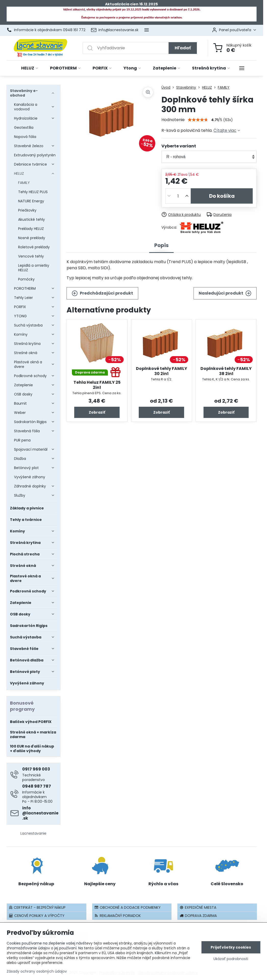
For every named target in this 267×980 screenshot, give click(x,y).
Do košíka (222, 196)
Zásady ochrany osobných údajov (37, 971)
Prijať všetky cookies (231, 947)
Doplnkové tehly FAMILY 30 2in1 (162, 371)
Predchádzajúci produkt (102, 293)
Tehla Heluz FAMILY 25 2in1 (97, 385)
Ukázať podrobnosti (231, 959)
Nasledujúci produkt (225, 293)
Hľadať (183, 48)
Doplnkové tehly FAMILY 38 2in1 (226, 371)
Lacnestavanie (33, 833)
